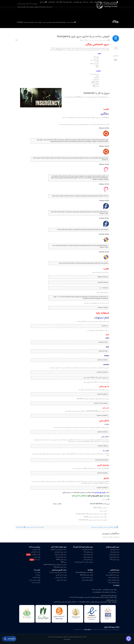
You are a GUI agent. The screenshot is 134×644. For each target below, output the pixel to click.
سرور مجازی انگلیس (88, 549)
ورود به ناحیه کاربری (61, 575)
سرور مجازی (109, 13)
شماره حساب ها (36, 583)
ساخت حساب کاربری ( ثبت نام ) (58, 572)
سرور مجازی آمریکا (114, 557)
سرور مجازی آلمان (88, 560)
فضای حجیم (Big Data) (86, 575)
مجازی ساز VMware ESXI (100, 508)
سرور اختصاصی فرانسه (113, 580)
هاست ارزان (37, 557)
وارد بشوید (105, 537)
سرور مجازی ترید (71, 13)
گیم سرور (53, 22)
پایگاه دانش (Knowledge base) (84, 572)
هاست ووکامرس (36, 554)
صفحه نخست (116, 13)
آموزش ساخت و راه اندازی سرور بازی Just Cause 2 (30, 527)
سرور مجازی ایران (115, 549)
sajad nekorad (85, 40)
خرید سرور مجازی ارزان (61, 552)
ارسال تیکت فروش (62, 580)
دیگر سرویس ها (59, 13)
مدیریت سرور (47, 22)
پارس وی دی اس (58, 637)
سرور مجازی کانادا (88, 552)
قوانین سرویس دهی (35, 580)
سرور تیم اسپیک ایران (87, 577)
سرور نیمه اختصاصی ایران (112, 575)
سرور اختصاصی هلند (114, 577)
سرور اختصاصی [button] (98, 13)
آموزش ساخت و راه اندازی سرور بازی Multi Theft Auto (93, 520)
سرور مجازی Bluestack (60, 567)
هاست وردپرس (36, 549)
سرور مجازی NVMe (61, 560)
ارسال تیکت (87, 629)
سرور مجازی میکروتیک (61, 554)
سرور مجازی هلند (115, 552)
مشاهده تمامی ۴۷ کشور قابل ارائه (84, 562)
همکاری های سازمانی (87, 580)
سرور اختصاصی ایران (114, 572)
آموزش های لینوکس (60, 22)
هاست (89, 13)
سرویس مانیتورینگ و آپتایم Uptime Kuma (55, 565)
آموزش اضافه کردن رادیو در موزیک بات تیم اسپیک (105, 527)
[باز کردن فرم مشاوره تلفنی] (9, 639)
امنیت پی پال (103, 511)
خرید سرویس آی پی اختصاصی (58, 549)
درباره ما (38, 575)
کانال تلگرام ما (36, 577)
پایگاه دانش (48, 13)
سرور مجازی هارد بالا (61, 557)
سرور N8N (64, 562)
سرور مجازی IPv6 (115, 560)
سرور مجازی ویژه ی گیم (95, 496)
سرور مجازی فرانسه (114, 554)
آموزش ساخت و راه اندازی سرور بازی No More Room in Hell (91, 514)
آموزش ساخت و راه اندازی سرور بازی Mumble (95, 517)
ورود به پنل (27, 13)
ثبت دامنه (81, 13)
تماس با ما (37, 570)
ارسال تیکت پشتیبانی (61, 577)
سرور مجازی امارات (88, 554)
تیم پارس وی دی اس (74, 637)
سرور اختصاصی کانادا (114, 583)
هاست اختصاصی (36, 552)
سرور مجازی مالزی (88, 557)
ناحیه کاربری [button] (38, 13)
